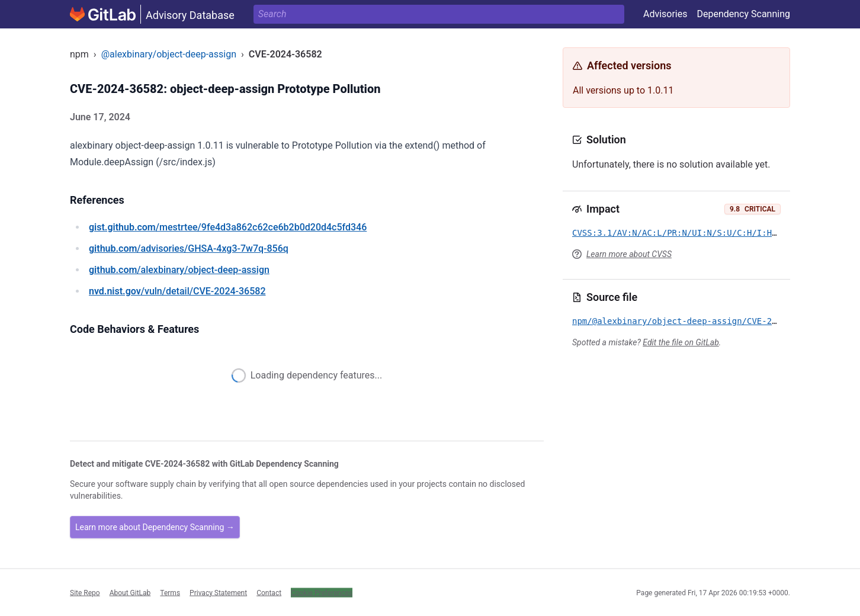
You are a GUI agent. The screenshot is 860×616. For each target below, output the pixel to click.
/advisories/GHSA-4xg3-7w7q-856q (189, 248)
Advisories (665, 14)
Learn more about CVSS (629, 254)
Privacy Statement (218, 592)
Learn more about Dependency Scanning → (155, 527)
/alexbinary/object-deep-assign (179, 270)
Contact (269, 592)
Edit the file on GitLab (681, 342)
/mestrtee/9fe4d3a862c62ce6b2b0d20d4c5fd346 (228, 227)
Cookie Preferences (322, 592)
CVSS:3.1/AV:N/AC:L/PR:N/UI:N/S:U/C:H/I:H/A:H (682, 233)
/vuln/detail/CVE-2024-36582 (177, 291)
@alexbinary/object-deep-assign (169, 54)
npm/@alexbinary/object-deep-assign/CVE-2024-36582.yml (705, 321)
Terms (170, 592)
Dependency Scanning (743, 14)
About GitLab (130, 592)
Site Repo (85, 592)
